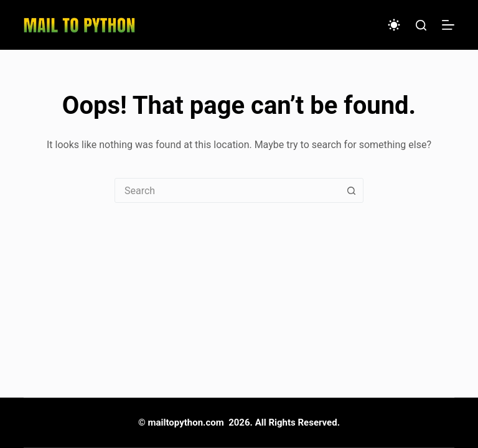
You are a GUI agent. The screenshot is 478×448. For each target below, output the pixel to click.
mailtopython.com (186, 422)
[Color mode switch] (394, 25)
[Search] (421, 25)
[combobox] (227, 190)
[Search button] (351, 190)
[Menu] (448, 25)
